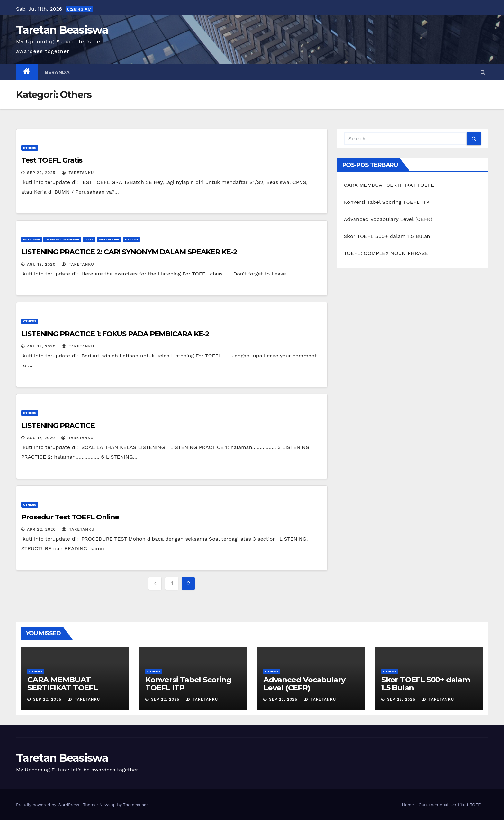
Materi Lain (109, 239)
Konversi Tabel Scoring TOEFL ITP (387, 202)
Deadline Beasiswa (62, 239)
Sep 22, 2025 (41, 173)
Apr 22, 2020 (41, 529)
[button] (483, 72)
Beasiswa (32, 239)
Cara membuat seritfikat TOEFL (451, 805)
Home (408, 805)
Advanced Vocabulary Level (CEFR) (388, 219)
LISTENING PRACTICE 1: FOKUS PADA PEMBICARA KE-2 (115, 334)
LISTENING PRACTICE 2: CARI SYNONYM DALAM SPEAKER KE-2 (129, 252)
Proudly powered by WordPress (48, 805)
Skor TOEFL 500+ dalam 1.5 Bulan (387, 236)
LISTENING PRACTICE (58, 425)
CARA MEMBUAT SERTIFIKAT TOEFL (389, 185)
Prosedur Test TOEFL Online (70, 517)
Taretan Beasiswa (62, 30)
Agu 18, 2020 (41, 346)
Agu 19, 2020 (41, 264)
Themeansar (135, 805)
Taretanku (78, 173)
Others (30, 148)
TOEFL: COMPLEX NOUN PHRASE (386, 253)
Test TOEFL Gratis (52, 160)
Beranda (57, 72)
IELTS (89, 239)
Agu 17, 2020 (41, 438)
